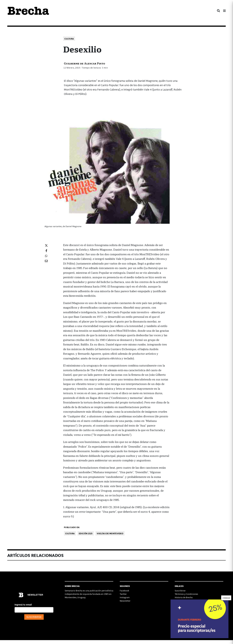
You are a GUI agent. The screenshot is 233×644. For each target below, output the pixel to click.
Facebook (124, 590)
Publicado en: (72, 527)
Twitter (123, 594)
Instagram (125, 597)
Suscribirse (180, 590)
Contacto (179, 604)
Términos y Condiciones (186, 594)
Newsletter (125, 601)
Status (178, 607)
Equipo (178, 601)
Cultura (69, 39)
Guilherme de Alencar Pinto (84, 63)
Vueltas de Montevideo (110, 533)
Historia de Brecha (184, 597)
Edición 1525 (86, 533)
